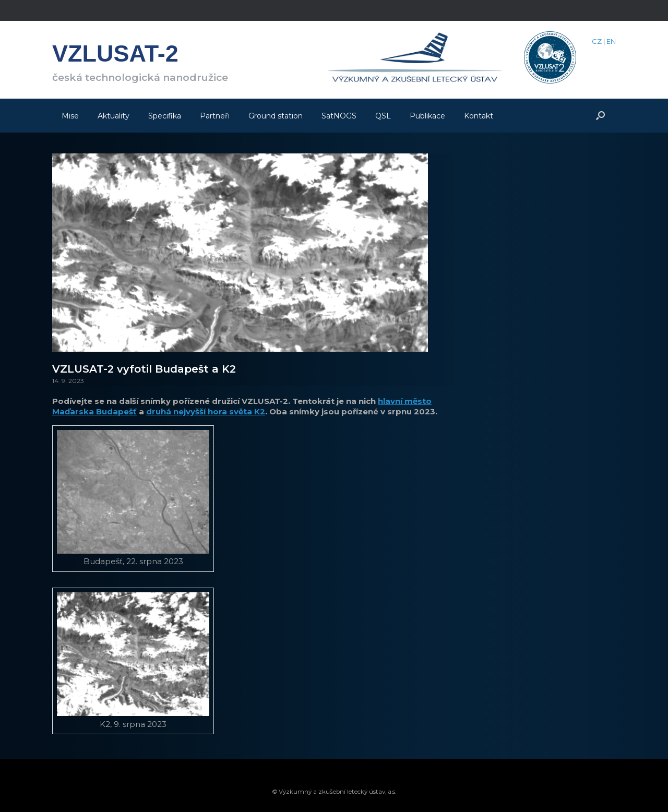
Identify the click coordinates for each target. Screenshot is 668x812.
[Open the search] (600, 116)
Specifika (165, 116)
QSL (383, 116)
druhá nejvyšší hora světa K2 (206, 411)
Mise (70, 116)
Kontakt (479, 116)
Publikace (427, 116)
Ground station (276, 116)
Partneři (215, 116)
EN (611, 41)
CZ (597, 41)
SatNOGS (339, 116)
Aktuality (114, 116)
